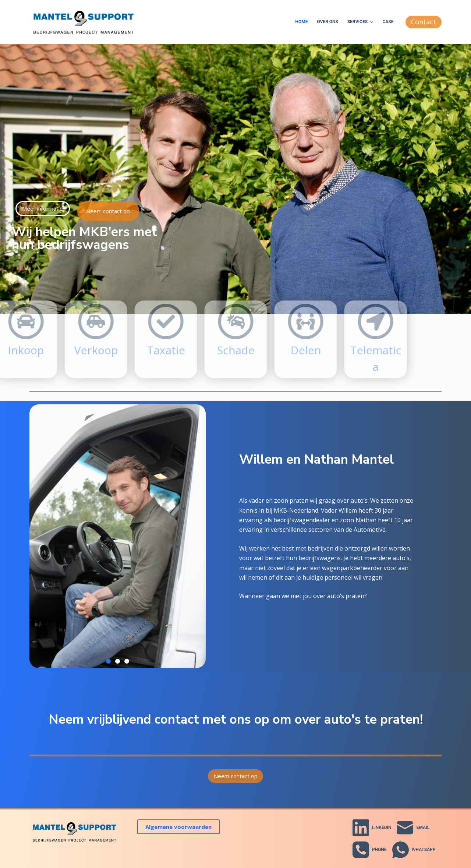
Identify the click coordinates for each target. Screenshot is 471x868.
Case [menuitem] (388, 22)
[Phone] (370, 850)
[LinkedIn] (372, 828)
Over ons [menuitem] (327, 22)
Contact (424, 22)
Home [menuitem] (301, 22)
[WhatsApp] (414, 850)
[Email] (413, 828)
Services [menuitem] (361, 22)
